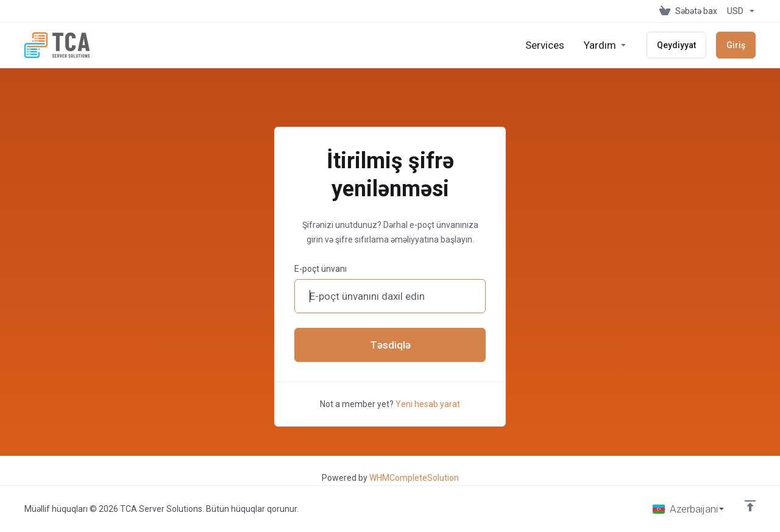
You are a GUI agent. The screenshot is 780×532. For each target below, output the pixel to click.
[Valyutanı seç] (739, 11)
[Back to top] (750, 506)
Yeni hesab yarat (428, 404)
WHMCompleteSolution (414, 478)
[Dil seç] (689, 509)
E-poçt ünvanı (321, 269)
